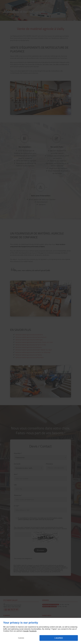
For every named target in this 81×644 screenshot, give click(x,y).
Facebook (33, 631)
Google (26, 631)
